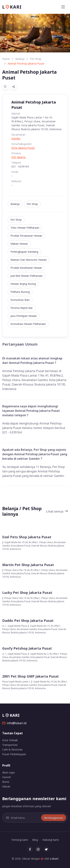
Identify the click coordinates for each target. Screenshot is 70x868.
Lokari (54, 859)
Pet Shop (36, 59)
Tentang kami (20, 840)
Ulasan (6, 786)
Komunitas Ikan (20, 300)
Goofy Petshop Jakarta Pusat (27, 648)
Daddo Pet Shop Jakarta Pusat (28, 621)
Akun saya (8, 772)
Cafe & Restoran (12, 749)
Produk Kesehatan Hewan (26, 268)
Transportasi (10, 745)
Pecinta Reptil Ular (22, 308)
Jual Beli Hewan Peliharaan (27, 276)
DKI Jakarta (19, 157)
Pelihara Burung (20, 292)
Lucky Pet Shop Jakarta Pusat (27, 593)
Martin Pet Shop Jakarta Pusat (28, 565)
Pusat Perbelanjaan (14, 754)
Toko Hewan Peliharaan (25, 228)
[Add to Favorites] (5, 87)
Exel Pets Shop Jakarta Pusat (27, 537)
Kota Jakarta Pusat (23, 148)
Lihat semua (57, 511)
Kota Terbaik (10, 740)
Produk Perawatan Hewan (26, 236)
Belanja (20, 59)
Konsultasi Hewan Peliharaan (28, 324)
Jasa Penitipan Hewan (24, 316)
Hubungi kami (51, 840)
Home (6, 59)
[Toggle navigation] (63, 7)
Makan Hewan (19, 244)
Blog (35, 840)
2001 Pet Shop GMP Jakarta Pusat (31, 676)
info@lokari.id (14, 723)
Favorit (7, 777)
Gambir (16, 138)
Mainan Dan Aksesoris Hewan (29, 260)
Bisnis (6, 782)
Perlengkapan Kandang (24, 252)
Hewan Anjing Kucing (23, 284)
